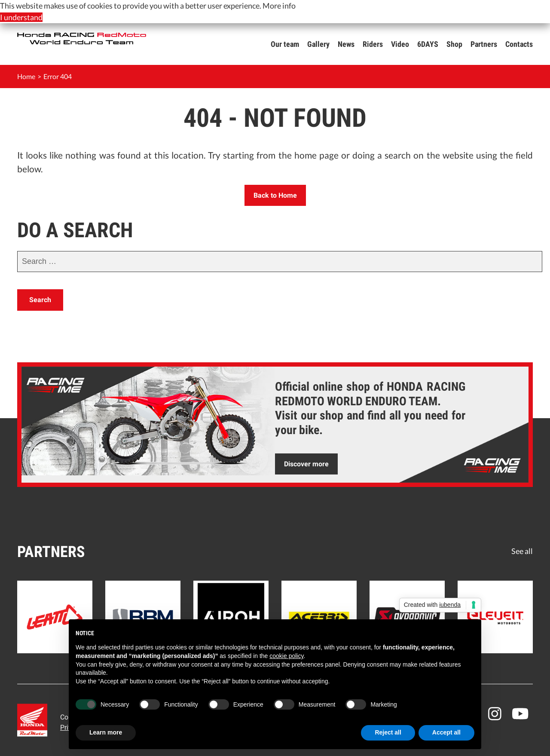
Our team (285, 44)
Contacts (519, 44)
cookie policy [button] (286, 656)
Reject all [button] (388, 732)
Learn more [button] (106, 732)
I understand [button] (21, 17)
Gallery (318, 44)
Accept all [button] (446, 732)
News (346, 44)
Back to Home (275, 195)
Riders (373, 44)
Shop (454, 44)
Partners (484, 44)
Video (400, 44)
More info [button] (279, 6)
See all (522, 551)
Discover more (306, 464)
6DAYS (428, 44)
